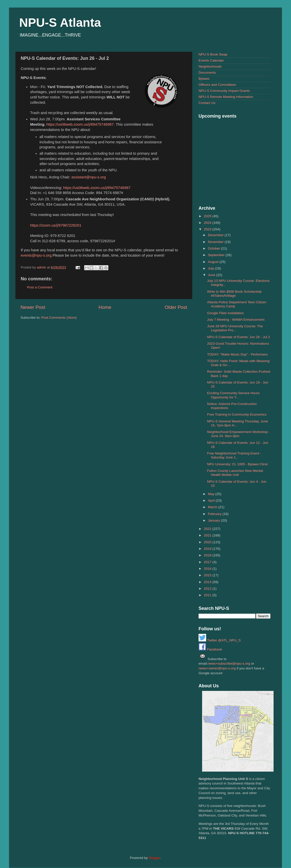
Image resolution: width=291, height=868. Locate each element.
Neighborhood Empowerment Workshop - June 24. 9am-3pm (238, 434)
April (212, 500)
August (214, 262)
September (217, 255)
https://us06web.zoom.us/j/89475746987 (80, 124)
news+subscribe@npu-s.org (229, 663)
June (212, 275)
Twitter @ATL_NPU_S (220, 640)
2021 (208, 535)
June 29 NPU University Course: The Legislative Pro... (235, 328)
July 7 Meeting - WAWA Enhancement (236, 320)
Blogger (155, 858)
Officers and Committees (217, 85)
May (212, 494)
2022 (208, 529)
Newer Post (33, 307)
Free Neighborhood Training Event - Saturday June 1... (234, 455)
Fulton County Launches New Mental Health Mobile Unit (235, 473)
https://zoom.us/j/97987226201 (56, 225)
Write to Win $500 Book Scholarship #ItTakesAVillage (234, 294)
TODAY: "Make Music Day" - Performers (237, 354)
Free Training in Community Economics (237, 414)
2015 (208, 575)
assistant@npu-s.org (88, 177)
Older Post (176, 307)
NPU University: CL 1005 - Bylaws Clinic (238, 464)
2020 (208, 542)
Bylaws (204, 79)
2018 (208, 555)
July (211, 268)
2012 (208, 589)
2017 (208, 562)
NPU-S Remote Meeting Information (226, 97)
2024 (208, 223)
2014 (208, 582)
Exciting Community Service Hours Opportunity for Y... (233, 395)
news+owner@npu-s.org (217, 668)
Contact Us (207, 103)
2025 (208, 216)
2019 (208, 549)
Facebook (210, 649)
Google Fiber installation (226, 313)
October (214, 248)
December (216, 235)
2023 (208, 229)
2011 (208, 595)
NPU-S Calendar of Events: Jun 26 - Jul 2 (239, 337)
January (214, 520)
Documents (207, 73)
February (215, 514)
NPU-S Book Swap (213, 54)
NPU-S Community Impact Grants (224, 91)
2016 (208, 569)
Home (105, 307)
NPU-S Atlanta (60, 23)
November (216, 242)
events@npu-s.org (36, 255)
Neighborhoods (210, 66)
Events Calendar (211, 60)
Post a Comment (40, 287)
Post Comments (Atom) (59, 318)
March (213, 507)
